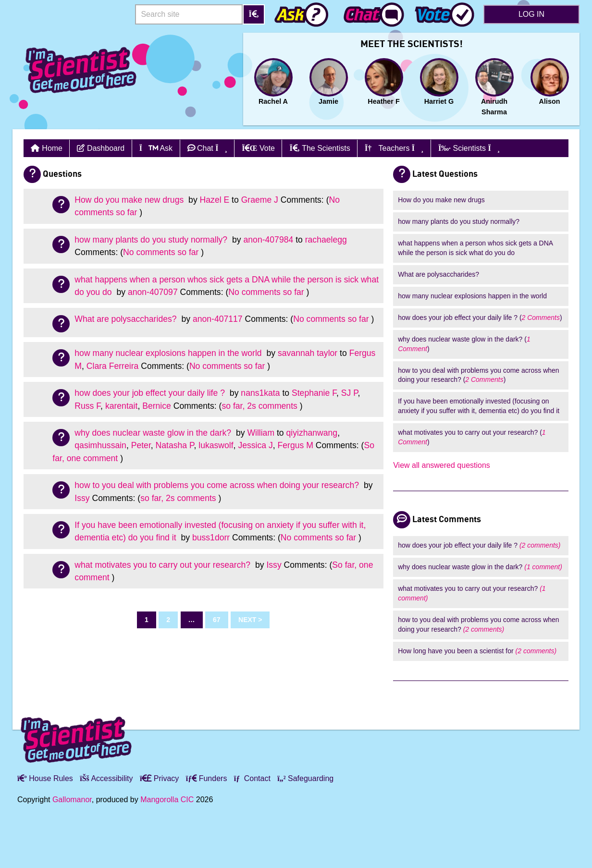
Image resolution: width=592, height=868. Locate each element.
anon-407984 (269, 240)
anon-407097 (153, 292)
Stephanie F (314, 393)
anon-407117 (218, 319)
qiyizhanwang (312, 433)
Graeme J (260, 200)
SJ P (350, 393)
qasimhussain (100, 445)
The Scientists (320, 148)
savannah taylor (308, 353)
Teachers (394, 148)
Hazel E (215, 200)
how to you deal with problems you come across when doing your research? (218, 485)
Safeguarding (305, 778)
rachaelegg (326, 240)
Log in (531, 14)
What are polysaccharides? (127, 319)
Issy (82, 498)
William (261, 433)
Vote (258, 148)
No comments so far (161, 252)
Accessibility (106, 778)
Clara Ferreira (113, 366)
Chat (207, 148)
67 (217, 620)
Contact (252, 778)
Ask (156, 148)
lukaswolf (216, 445)
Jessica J (255, 445)
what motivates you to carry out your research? (164, 565)
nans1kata (260, 393)
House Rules (45, 778)
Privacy (159, 778)
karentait (121, 406)
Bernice (157, 406)
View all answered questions (442, 465)
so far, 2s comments (259, 406)
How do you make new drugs (130, 200)
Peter (141, 445)
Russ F (87, 406)
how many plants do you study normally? (152, 240)
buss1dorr (211, 538)
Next (247, 620)
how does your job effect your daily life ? (151, 393)
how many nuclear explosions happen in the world (169, 353)
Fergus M (296, 445)
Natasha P (175, 445)
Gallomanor (72, 800)
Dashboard (101, 148)
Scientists (469, 148)
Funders (207, 778)
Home (52, 148)
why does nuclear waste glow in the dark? (154, 433)
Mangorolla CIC (167, 800)
